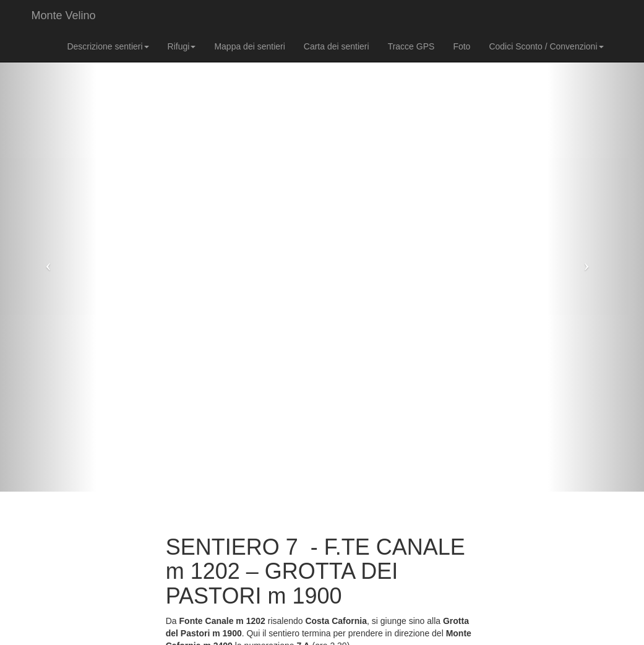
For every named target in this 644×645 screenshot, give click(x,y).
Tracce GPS (411, 46)
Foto (462, 46)
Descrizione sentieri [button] (108, 46)
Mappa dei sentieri (249, 46)
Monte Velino (64, 15)
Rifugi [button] (182, 46)
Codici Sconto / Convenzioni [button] (546, 46)
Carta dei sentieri (337, 46)
